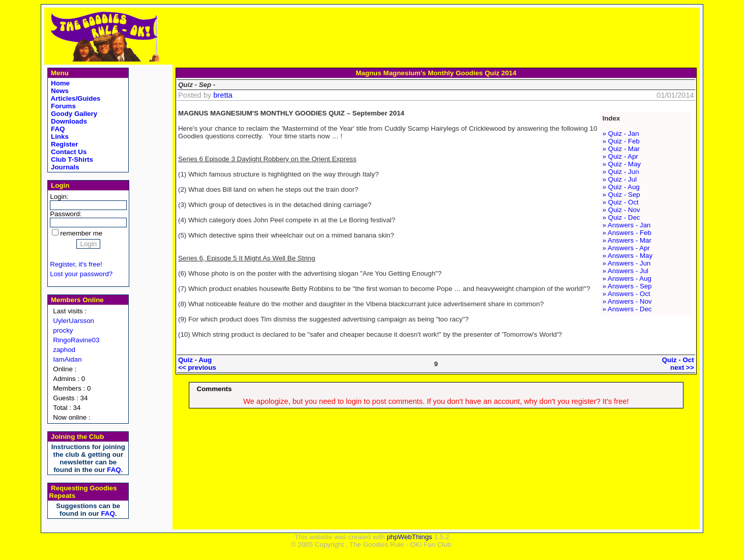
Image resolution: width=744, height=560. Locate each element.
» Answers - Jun (627, 263)
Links (59, 137)
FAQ (57, 129)
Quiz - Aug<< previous (197, 364)
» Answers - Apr (626, 248)
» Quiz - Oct (621, 202)
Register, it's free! (76, 264)
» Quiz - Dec (621, 217)
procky (63, 330)
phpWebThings (409, 537)
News (59, 91)
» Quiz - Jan (621, 134)
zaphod (64, 350)
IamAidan (67, 359)
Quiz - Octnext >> (678, 364)
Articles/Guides (75, 98)
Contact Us (68, 152)
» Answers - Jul (625, 271)
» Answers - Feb (627, 233)
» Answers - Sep (627, 286)
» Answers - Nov (627, 301)
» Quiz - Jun (621, 172)
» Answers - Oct (626, 294)
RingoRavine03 (76, 340)
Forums (62, 106)
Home (59, 83)
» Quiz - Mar (621, 149)
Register (63, 144)
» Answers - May (628, 256)
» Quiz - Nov (621, 210)
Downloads (68, 121)
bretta (223, 95)
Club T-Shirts (71, 159)
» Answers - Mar (627, 240)
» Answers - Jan (627, 225)
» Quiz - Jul (620, 179)
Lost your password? (81, 274)
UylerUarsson (74, 321)
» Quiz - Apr (620, 156)
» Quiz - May (622, 164)
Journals (64, 167)
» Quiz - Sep (621, 195)
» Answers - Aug (627, 278)
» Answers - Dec (627, 309)
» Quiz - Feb (621, 141)
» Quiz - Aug (621, 187)
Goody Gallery (73, 114)
